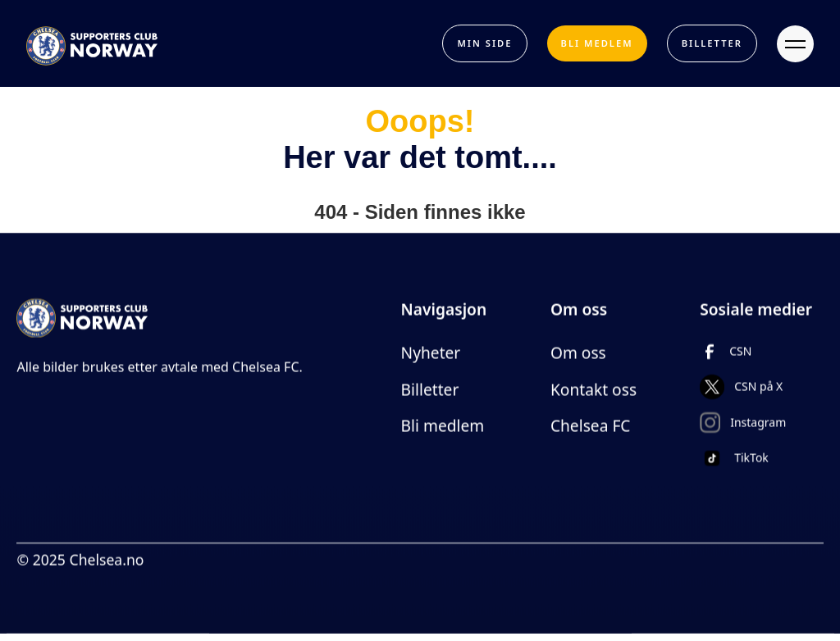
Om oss (578, 353)
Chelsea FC (591, 427)
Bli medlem (443, 427)
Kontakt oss (593, 390)
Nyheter (431, 353)
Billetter (430, 390)
